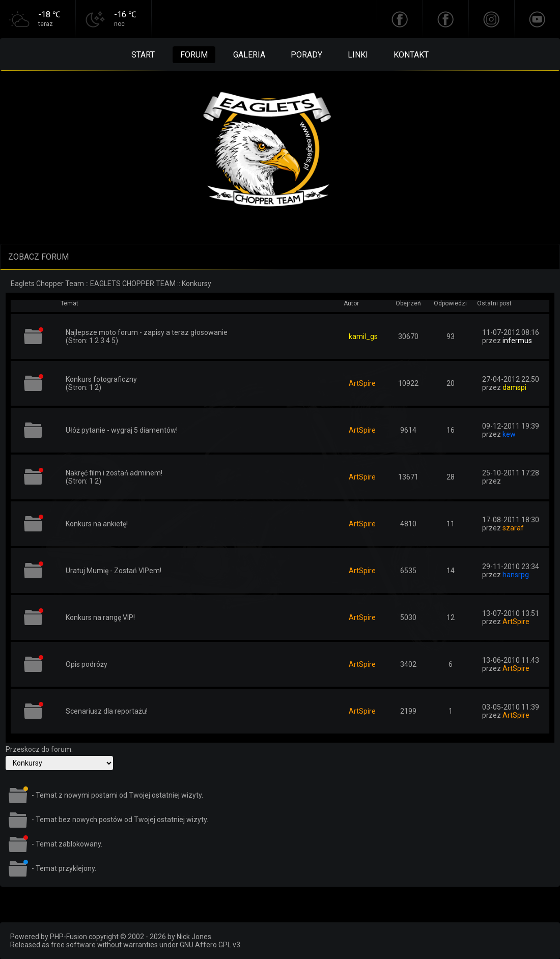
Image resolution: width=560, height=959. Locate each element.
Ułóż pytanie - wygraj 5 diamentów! (122, 430)
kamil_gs (363, 336)
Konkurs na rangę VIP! (100, 617)
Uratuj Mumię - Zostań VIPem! (114, 571)
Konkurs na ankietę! (97, 524)
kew (509, 434)
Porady (306, 55)
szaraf (513, 528)
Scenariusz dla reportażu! (107, 711)
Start (143, 55)
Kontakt (411, 55)
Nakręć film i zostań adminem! (114, 473)
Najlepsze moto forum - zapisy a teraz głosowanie (147, 332)
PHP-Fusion (68, 937)
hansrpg (516, 575)
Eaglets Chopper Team (47, 284)
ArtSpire (362, 383)
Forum (194, 55)
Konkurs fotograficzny (101, 379)
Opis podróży (87, 664)
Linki (358, 55)
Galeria (249, 55)
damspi (514, 387)
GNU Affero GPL (205, 945)
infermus (517, 341)
